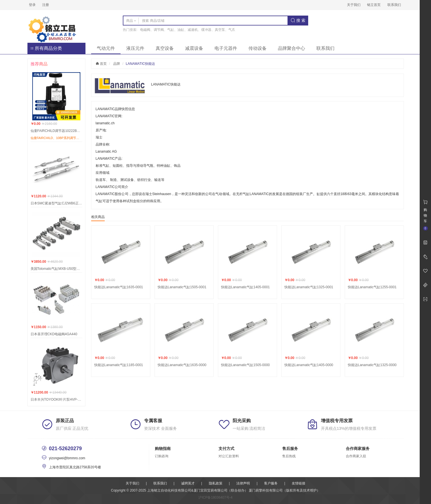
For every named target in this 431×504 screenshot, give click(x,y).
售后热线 (289, 456)
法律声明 (243, 483)
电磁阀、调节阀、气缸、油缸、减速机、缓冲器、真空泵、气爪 (188, 30)
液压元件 (135, 48)
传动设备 (258, 48)
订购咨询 (162, 456)
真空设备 (165, 48)
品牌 (117, 64)
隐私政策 (216, 483)
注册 (46, 5)
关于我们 (354, 5)
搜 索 (298, 20)
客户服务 (271, 483)
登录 (32, 5)
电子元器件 (226, 48)
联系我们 (394, 5)
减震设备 (194, 48)
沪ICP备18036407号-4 (215, 497)
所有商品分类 (46, 48)
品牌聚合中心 (291, 48)
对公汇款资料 (229, 456)
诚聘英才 (188, 483)
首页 (101, 64)
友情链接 (299, 483)
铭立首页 (374, 5)
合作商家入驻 (356, 456)
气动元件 (106, 48)
